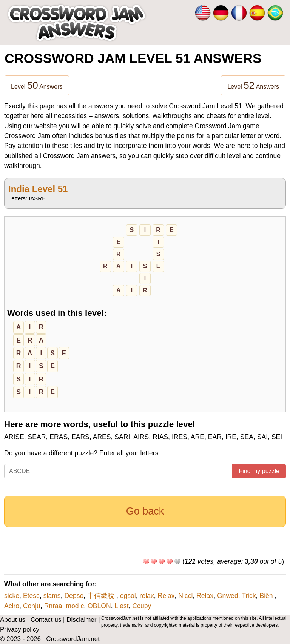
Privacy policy (20, 629)
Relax (166, 596)
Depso (74, 596)
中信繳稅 (102, 596)
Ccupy (142, 606)
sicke (12, 596)
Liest (121, 606)
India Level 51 (38, 189)
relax (147, 596)
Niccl (185, 596)
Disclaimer (81, 620)
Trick (249, 596)
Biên (267, 596)
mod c (75, 606)
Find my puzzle (259, 471)
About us (13, 620)
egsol (128, 596)
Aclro (12, 606)
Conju (32, 606)
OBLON (99, 606)
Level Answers (37, 85)
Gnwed (228, 596)
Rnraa (53, 606)
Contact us (46, 620)
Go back (145, 511)
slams (52, 596)
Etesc (31, 596)
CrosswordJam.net (73, 639)
